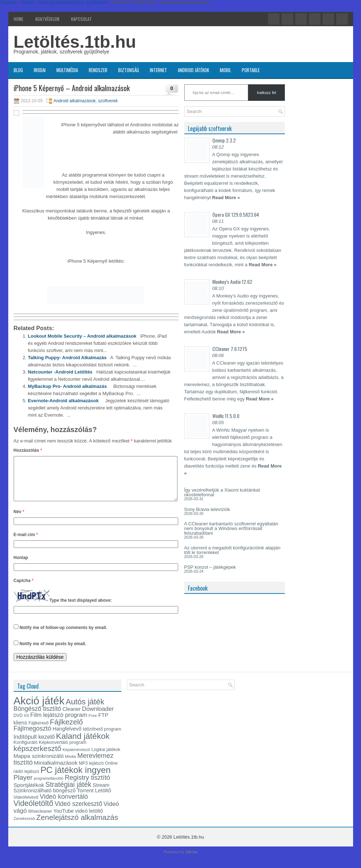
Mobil (225, 70)
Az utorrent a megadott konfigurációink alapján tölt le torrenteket (232, 550)
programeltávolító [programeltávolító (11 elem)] (48, 787)
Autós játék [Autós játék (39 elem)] (85, 710)
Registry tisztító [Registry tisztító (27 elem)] (87, 786)
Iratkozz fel (266, 93)
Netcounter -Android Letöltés (60, 372)
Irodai (40, 70)
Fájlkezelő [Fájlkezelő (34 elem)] (66, 731)
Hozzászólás (28, 450)
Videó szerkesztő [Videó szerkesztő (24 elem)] (78, 812)
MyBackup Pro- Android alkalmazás (68, 386)
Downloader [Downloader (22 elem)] (98, 717)
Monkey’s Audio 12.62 (232, 281)
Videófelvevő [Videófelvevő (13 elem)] (26, 806)
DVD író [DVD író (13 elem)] (21, 724)
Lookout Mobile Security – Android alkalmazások (82, 336)
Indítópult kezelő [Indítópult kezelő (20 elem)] (34, 745)
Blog (18, 70)
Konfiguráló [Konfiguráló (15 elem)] (26, 751)
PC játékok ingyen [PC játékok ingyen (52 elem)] (76, 778)
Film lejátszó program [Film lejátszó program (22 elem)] (59, 724)
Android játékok (193, 70)
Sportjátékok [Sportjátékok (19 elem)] (29, 794)
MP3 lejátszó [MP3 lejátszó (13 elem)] (91, 772)
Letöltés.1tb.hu (75, 42)
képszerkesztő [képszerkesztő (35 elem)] (38, 757)
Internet (158, 70)
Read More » (226, 198)
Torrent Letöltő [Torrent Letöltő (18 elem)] (94, 799)
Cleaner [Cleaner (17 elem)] (72, 718)
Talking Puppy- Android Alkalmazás (67, 358)
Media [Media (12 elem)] (71, 765)
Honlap (21, 566)
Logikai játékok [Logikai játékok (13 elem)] (106, 758)
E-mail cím (26, 543)
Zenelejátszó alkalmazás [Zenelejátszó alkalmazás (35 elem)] (77, 826)
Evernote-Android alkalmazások (63, 401)
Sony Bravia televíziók (207, 509)
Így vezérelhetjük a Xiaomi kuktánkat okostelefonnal (222, 492)
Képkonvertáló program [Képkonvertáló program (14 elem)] (63, 751)
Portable (251, 70)
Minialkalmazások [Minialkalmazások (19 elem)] (56, 771)
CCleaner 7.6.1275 (230, 349)
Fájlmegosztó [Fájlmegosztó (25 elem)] (33, 737)
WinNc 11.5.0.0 (226, 416)
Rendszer (98, 70)
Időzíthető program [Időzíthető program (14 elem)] (102, 738)
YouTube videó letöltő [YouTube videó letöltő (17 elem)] (78, 820)
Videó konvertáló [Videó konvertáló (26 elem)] (64, 805)
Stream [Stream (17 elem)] (101, 794)
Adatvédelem (47, 19)
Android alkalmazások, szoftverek (86, 101)
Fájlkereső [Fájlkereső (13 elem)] (38, 732)
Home (18, 19)
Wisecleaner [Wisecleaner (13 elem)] (40, 820)
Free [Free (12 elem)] (93, 724)
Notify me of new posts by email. (53, 652)
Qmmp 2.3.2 (224, 140)
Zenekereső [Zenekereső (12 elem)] (24, 827)
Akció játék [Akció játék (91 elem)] (39, 709)
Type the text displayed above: (81, 609)
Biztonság (129, 70)
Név (19, 520)
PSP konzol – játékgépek (210, 567)
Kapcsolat (82, 19)
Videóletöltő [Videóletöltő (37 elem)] (34, 812)
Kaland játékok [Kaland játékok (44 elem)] (83, 745)
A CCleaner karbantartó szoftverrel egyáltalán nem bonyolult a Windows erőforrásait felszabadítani (231, 528)
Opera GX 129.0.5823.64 (236, 214)
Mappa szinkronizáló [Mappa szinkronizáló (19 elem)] (39, 764)
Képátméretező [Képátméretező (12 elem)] (76, 758)
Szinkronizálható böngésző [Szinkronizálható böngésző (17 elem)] (45, 799)
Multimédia (67, 70)
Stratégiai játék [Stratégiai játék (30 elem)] (68, 793)
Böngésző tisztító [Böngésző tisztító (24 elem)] (38, 717)
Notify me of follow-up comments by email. (63, 636)
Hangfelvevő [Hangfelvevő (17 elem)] (67, 737)
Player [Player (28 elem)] (23, 786)
